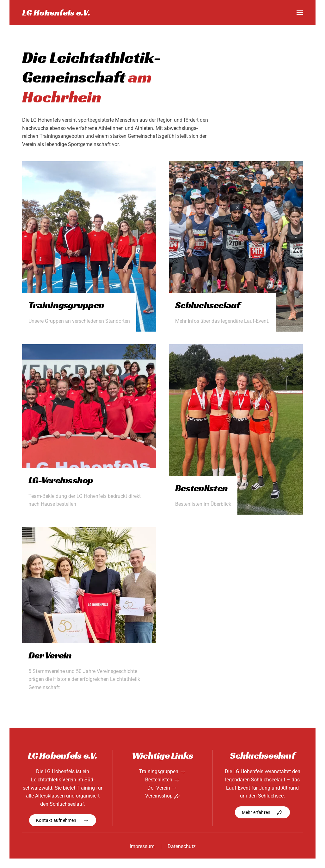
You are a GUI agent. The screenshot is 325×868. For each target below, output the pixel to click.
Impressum (142, 846)
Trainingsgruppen (159, 771)
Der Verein (159, 788)
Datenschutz (182, 846)
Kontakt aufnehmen (62, 820)
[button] (300, 13)
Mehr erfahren (263, 812)
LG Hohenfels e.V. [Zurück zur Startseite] (56, 12)
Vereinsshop (159, 796)
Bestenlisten (159, 780)
